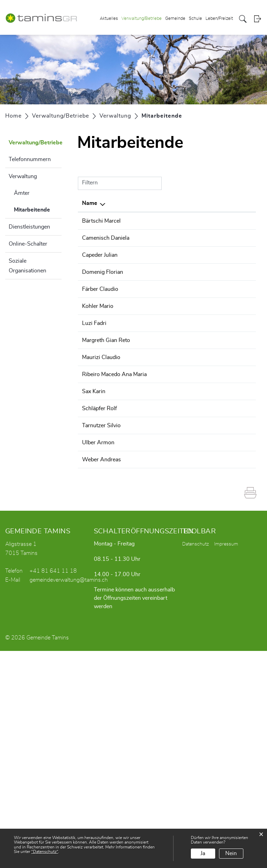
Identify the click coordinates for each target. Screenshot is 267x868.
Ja (203, 853)
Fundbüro (209, 567)
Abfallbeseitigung (218, 365)
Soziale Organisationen (27, 266)
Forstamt (208, 221)
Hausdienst (211, 508)
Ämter (22, 193)
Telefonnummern (30, 159)
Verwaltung (23, 176)
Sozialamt (209, 271)
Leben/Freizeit (219, 19)
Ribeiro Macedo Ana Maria (95, 516)
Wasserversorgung (220, 381)
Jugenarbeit (211, 483)
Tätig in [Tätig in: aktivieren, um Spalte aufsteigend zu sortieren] (206, 203)
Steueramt (209, 465)
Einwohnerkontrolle (221, 558)
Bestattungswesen (220, 255)
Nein (231, 853)
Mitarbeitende (38, 209)
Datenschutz (196, 761)
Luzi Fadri (94, 407)
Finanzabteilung (216, 449)
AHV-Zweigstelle (218, 542)
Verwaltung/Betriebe (141, 19)
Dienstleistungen (29, 227)
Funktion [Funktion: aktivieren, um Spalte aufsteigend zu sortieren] (132, 203)
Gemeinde (175, 19)
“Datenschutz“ (45, 852)
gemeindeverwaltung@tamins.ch (69, 797)
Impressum (226, 761)
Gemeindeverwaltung (223, 263)
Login (257, 19)
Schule (195, 19)
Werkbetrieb (212, 390)
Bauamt (206, 246)
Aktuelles (109, 19)
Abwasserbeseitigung (224, 373)
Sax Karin (94, 542)
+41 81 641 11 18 (53, 788)
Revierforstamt (215, 229)
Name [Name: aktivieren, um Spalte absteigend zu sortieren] (90, 203)
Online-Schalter (28, 244)
